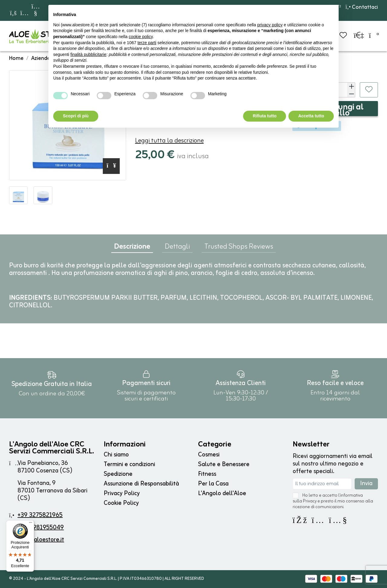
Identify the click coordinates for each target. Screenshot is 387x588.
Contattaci (362, 7)
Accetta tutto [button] (311, 116)
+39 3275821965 (40, 515)
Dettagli (177, 248)
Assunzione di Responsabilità (141, 484)
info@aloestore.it (41, 540)
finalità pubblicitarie (88, 54)
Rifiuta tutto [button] (265, 116)
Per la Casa (213, 484)
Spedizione (118, 474)
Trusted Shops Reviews (239, 248)
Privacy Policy (122, 493)
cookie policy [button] (141, 37)
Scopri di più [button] (76, 116)
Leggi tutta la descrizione (169, 141)
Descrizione (132, 248)
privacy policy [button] (270, 25)
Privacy (310, 501)
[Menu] (31, 524)
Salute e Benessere (224, 464)
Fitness (207, 474)
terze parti (147, 43)
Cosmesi (209, 455)
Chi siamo (116, 455)
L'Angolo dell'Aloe (222, 493)
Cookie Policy (121, 503)
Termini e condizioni (129, 464)
